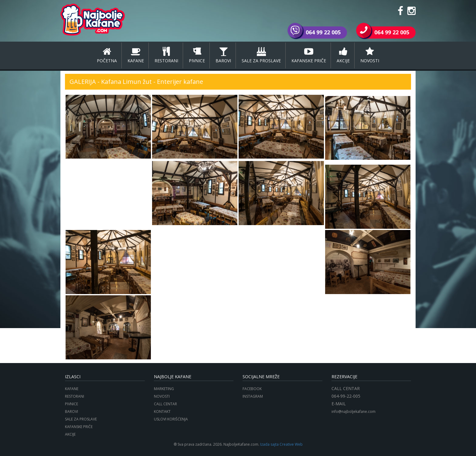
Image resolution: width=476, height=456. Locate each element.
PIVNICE (197, 55)
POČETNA (107, 55)
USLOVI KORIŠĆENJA (171, 419)
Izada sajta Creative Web (281, 444)
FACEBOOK (252, 389)
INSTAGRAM (253, 396)
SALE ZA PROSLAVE (261, 55)
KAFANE (136, 55)
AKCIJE (343, 55)
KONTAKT (162, 411)
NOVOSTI (370, 55)
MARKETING (164, 389)
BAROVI (223, 55)
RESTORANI (166, 55)
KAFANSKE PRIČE (309, 55)
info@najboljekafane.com (354, 411)
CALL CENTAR (165, 404)
